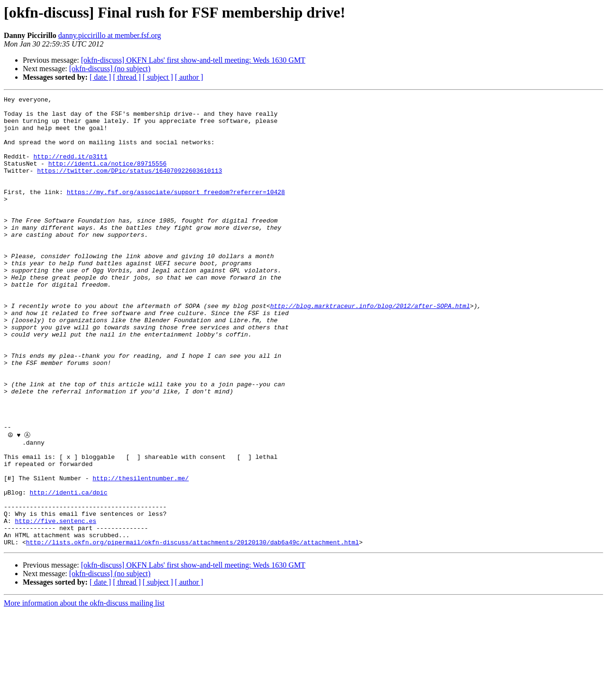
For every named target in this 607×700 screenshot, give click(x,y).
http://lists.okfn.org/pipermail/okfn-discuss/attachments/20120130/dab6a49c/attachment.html (193, 631)
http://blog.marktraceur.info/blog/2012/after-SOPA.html (370, 348)
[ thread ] (127, 77)
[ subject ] (158, 77)
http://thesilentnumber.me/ (141, 554)
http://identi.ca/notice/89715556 (108, 177)
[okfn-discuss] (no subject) (110, 69)
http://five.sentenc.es (55, 605)
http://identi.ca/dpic (69, 571)
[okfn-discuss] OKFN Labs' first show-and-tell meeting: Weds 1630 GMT (193, 60)
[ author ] (189, 77)
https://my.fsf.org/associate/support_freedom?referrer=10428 (176, 212)
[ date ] (100, 77)
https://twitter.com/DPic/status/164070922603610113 (129, 186)
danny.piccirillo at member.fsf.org (110, 35)
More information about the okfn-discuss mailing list (84, 692)
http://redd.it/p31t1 (70, 169)
